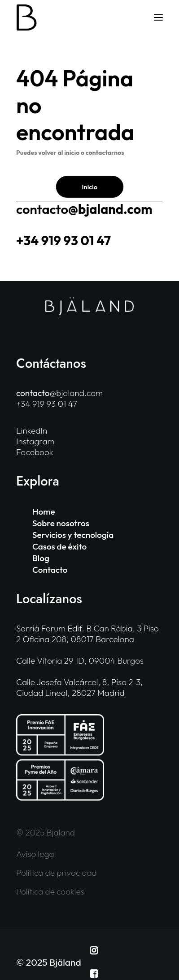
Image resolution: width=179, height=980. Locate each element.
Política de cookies (50, 891)
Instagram (35, 441)
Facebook (35, 452)
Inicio (89, 187)
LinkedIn (32, 430)
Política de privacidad (57, 873)
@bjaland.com (84, 209)
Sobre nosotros (61, 523)
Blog (41, 558)
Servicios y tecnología (73, 535)
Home (44, 511)
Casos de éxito (59, 546)
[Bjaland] (27, 17)
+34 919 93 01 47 (63, 241)
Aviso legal (36, 854)
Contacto (50, 570)
